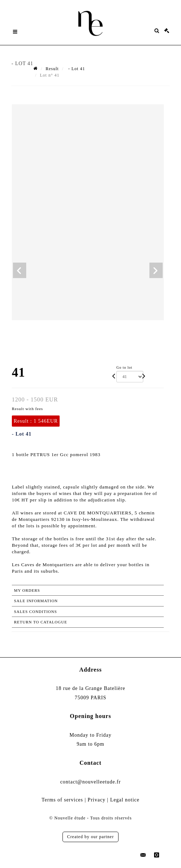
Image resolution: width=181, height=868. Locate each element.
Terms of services (62, 800)
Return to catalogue (41, 622)
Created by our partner (90, 837)
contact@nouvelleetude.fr (91, 782)
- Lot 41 (76, 69)
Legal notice (125, 800)
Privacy (97, 800)
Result (52, 69)
